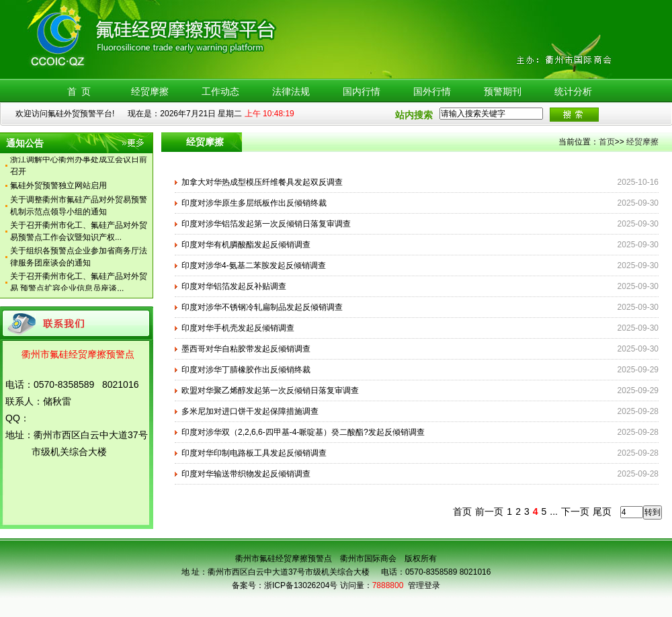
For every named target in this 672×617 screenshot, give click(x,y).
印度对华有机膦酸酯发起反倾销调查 (246, 245)
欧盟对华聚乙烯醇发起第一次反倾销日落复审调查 (270, 390)
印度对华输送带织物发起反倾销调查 (246, 474)
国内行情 (362, 91)
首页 (607, 142)
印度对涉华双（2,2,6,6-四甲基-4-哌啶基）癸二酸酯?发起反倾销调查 (303, 432)
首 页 (79, 91)
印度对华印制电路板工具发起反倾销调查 (254, 453)
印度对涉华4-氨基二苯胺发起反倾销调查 (254, 265)
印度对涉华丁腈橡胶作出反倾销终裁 (246, 370)
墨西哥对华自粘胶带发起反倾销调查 (246, 349)
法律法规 (291, 91)
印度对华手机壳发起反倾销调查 (238, 328)
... (554, 511)
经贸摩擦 (150, 91)
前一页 (489, 511)
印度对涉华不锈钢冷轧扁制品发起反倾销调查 (262, 307)
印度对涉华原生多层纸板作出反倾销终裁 (254, 203)
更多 (134, 145)
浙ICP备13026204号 (301, 585)
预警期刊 (503, 91)
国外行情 (432, 91)
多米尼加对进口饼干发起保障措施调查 (250, 411)
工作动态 (220, 91)
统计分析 (573, 91)
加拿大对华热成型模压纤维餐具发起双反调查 (262, 182)
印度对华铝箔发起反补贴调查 (234, 286)
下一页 (575, 511)
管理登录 (424, 585)
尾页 (602, 511)
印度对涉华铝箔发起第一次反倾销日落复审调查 (266, 224)
